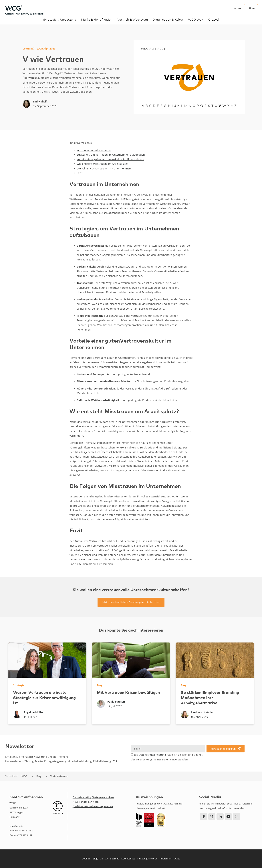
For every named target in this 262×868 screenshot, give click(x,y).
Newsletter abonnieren (223, 749)
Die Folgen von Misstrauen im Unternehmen (104, 168)
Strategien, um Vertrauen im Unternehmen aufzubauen (112, 155)
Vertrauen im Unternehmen (94, 150)
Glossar (104, 859)
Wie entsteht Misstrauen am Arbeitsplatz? (102, 164)
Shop (252, 8)
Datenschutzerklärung (152, 755)
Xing (212, 817)
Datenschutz (128, 859)
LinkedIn (220, 817)
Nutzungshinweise (147, 859)
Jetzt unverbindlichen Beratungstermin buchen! (131, 602)
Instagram (237, 817)
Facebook (204, 817)
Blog (95, 859)
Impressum (166, 859)
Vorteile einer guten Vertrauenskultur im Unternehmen (110, 159)
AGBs (177, 859)
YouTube (228, 817)
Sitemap (115, 859)
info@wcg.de (16, 826)
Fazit (80, 173)
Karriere (237, 8)
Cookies (86, 859)
